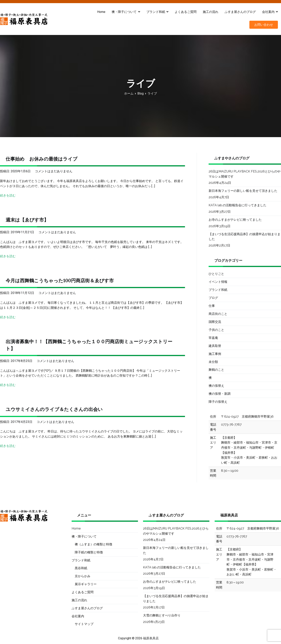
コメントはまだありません (54, 171)
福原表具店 (151, 638)
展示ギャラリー (86, 584)
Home (101, 12)
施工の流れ (211, 12)
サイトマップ (84, 624)
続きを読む (8, 195)
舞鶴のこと (216, 370)
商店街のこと (218, 314)
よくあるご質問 (186, 12)
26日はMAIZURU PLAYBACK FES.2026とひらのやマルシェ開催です (245, 174)
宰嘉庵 (213, 338)
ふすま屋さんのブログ (240, 12)
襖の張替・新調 (220, 394)
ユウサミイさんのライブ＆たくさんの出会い (54, 409)
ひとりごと (216, 274)
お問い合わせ (264, 25)
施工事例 (215, 354)
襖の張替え (216, 386)
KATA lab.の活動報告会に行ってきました (237, 205)
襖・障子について (124, 12)
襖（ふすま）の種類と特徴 (93, 544)
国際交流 (215, 322)
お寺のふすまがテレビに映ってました (235, 220)
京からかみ (83, 576)
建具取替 (215, 346)
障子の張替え (218, 402)
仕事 (212, 306)
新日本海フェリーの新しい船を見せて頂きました (243, 191)
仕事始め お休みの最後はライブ (42, 159)
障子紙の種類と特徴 (89, 552)
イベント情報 (218, 282)
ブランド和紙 (156, 12)
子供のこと (216, 330)
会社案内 (268, 12)
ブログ (213, 298)
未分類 (213, 362)
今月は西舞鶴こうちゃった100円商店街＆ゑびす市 (60, 281)
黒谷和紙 (81, 568)
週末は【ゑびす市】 (27, 220)
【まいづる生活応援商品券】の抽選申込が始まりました (245, 237)
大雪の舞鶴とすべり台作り (162, 615)
